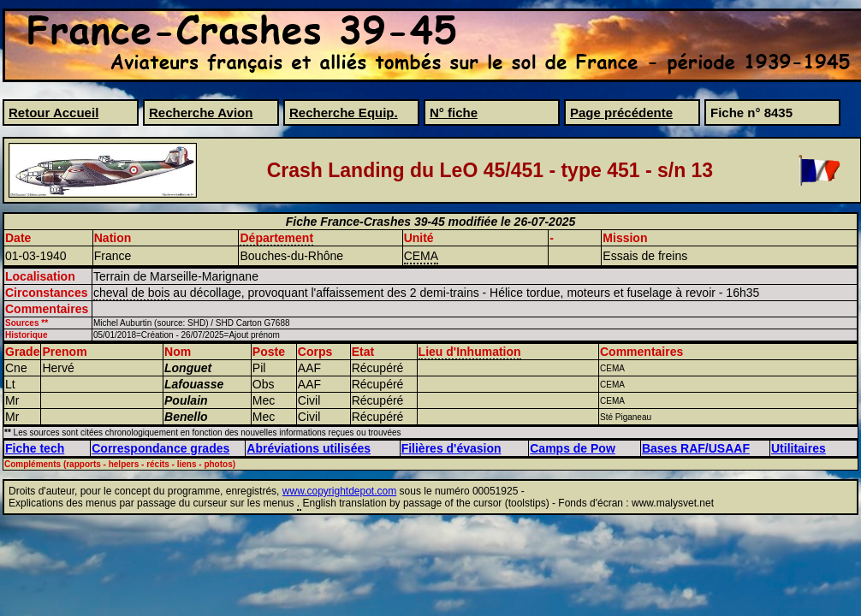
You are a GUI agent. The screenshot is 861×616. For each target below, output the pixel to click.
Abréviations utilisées (309, 448)
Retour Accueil (53, 113)
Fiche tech (35, 448)
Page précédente (621, 113)
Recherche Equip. (344, 113)
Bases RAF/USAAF (696, 448)
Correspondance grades (160, 448)
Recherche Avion (201, 113)
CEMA (421, 256)
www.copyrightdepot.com (339, 491)
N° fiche (454, 113)
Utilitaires (799, 448)
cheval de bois (132, 293)
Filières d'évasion (451, 448)
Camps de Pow (573, 448)
